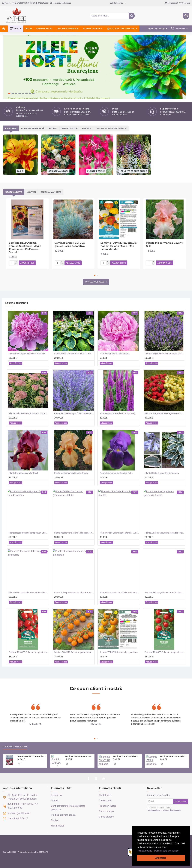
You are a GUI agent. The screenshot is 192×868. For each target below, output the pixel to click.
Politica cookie (144, 851)
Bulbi (20, 171)
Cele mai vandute (51, 192)
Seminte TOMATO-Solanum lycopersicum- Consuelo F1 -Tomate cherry (165, 652)
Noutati (31, 192)
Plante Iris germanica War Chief (23, 473)
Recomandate (14, 192)
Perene (87, 128)
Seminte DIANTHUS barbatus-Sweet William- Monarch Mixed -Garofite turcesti (127, 756)
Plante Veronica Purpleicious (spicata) (117, 413)
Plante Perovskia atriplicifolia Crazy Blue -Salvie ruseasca (74, 413)
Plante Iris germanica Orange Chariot (71, 473)
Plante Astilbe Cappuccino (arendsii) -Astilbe (165, 533)
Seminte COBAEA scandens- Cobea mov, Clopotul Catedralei (79, 756)
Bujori (53, 128)
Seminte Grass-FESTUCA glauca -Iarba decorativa (70, 244)
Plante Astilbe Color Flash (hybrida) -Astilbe (119, 533)
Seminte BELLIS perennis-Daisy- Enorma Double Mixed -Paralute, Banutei (32, 756)
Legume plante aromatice (111, 128)
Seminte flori (70, 128)
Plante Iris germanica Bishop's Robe (116, 473)
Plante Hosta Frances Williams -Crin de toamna (74, 354)
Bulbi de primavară (33, 128)
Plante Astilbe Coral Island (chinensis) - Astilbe (74, 533)
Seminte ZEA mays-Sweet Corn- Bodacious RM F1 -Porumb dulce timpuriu (165, 593)
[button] (180, 851)
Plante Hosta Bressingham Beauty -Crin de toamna (28, 533)
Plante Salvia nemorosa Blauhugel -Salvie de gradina (165, 354)
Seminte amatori (58, 171)
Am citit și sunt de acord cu (164, 809)
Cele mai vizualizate (15, 747)
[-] (16, 264)
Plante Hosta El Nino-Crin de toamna (162, 473)
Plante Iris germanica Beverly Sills (165, 244)
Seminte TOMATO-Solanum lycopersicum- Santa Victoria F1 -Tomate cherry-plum (28, 652)
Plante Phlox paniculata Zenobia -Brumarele (74, 593)
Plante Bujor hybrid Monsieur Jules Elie (27, 354)
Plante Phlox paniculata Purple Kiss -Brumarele (28, 593)
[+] (16, 262)
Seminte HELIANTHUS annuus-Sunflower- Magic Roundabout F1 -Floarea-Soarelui (25, 248)
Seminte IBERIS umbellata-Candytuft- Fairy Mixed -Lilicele (174, 756)
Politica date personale (166, 851)
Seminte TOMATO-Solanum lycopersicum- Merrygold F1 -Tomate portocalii (119, 652)
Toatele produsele (95, 282)
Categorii (11, 128)
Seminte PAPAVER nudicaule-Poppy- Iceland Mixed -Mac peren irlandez (119, 246)
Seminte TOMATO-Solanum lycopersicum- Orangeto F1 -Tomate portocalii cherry (74, 652)
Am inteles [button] (161, 858)
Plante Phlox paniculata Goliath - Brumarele (119, 593)
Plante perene (96, 171)
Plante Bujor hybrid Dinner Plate (114, 354)
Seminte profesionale (134, 171)
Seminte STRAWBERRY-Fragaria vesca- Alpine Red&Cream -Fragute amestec (165, 413)
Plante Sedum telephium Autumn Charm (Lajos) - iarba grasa (28, 413)
